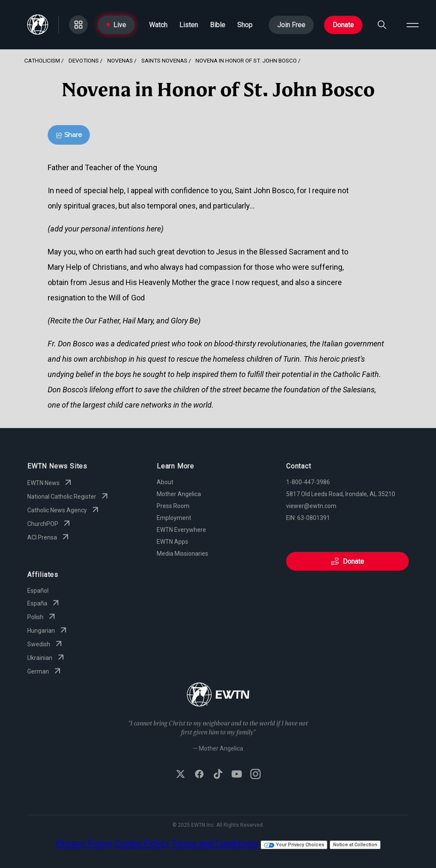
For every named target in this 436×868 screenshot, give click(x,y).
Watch (158, 25)
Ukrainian (47, 658)
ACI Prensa (49, 537)
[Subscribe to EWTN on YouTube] (237, 775)
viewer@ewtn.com (311, 506)
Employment (174, 518)
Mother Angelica (179, 494)
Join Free (291, 25)
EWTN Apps (172, 542)
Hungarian (48, 631)
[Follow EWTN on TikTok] (218, 775)
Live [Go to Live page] (116, 25)
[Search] (382, 25)
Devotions (84, 60)
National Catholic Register (69, 497)
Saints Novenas (164, 60)
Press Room (173, 506)
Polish (42, 617)
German (45, 671)
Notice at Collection (355, 845)
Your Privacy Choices (294, 845)
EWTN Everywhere (181, 530)
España (44, 603)
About (165, 482)
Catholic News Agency (64, 510)
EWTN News (50, 483)
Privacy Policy (84, 843)
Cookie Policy (142, 843)
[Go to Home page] (38, 25)
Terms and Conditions (215, 843)
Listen (189, 25)
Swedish (46, 644)
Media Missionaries (182, 554)
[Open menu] (413, 25)
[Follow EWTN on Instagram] (255, 775)
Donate (343, 25)
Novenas (120, 60)
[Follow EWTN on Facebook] (199, 775)
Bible (218, 25)
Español (38, 591)
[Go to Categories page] (78, 25)
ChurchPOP (50, 524)
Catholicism (42, 60)
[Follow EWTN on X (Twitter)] (181, 775)
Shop (245, 25)
